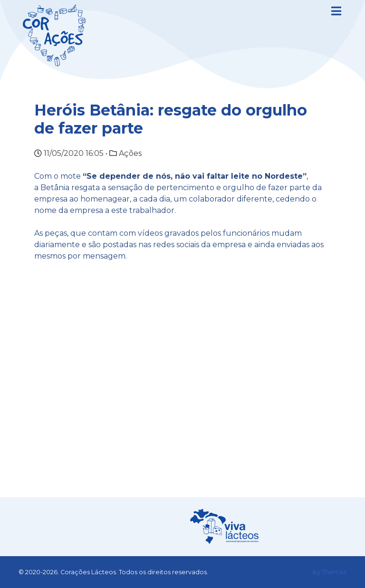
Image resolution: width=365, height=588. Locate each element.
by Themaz (330, 572)
